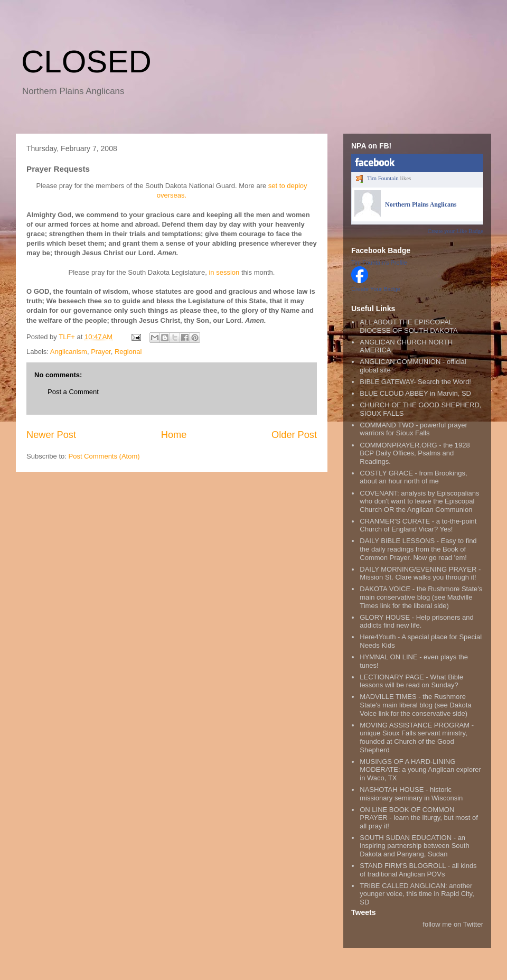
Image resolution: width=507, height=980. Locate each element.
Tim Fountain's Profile (379, 263)
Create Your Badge (376, 289)
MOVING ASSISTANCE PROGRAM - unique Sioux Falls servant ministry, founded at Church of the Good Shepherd (417, 738)
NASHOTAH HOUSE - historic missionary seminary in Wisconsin (411, 794)
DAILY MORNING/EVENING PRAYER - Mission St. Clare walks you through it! (420, 573)
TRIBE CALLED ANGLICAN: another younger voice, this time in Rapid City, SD (417, 894)
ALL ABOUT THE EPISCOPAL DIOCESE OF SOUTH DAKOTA (409, 326)
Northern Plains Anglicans (421, 204)
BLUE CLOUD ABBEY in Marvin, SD (415, 393)
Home (174, 435)
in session (224, 272)
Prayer (101, 352)
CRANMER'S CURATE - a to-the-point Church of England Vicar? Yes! (418, 525)
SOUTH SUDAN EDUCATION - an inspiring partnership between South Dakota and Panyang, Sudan (414, 846)
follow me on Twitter (453, 924)
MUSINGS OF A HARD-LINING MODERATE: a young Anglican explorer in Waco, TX (420, 770)
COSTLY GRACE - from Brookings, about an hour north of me (413, 477)
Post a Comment (73, 392)
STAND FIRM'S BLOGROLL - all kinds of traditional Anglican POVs (418, 870)
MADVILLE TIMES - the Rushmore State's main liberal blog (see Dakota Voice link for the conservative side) (415, 705)
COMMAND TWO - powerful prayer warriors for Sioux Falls (413, 429)
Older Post (294, 435)
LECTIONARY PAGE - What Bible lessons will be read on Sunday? (411, 681)
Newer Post (51, 435)
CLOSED (86, 62)
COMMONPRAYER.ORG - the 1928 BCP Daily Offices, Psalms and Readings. (415, 453)
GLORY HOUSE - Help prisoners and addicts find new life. (417, 622)
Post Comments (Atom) (104, 456)
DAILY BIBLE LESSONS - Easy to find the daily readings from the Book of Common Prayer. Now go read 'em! (418, 549)
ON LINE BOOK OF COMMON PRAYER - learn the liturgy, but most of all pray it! (419, 818)
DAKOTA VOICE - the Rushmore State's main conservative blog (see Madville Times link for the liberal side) (421, 597)
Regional (128, 352)
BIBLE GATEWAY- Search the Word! (415, 382)
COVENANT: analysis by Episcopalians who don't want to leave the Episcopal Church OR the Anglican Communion (419, 501)
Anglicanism (69, 352)
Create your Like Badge (456, 231)
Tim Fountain (383, 178)
